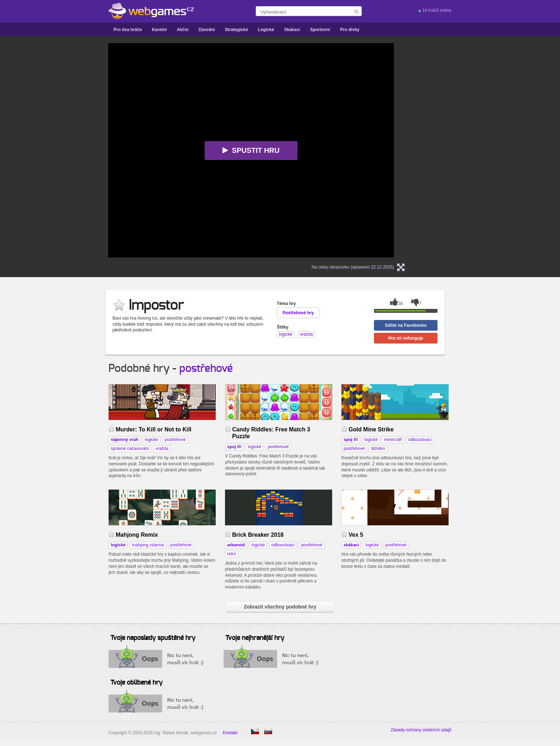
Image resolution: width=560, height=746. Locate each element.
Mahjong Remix (137, 535)
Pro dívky (350, 30)
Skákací (292, 30)
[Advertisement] (37, 150)
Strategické (236, 30)
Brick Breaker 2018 (258, 535)
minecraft (393, 440)
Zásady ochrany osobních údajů (421, 730)
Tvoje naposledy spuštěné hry (153, 638)
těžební (378, 449)
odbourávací (420, 440)
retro (232, 554)
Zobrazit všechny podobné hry (280, 607)
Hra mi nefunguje (406, 338)
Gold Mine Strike (371, 429)
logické (151, 440)
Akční (183, 30)
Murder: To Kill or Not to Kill (154, 429)
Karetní (159, 30)
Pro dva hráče (128, 30)
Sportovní (320, 30)
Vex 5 (356, 535)
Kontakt (230, 733)
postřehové (206, 369)
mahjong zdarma (148, 545)
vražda (162, 449)
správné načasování (130, 449)
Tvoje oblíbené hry (136, 683)
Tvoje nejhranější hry (255, 638)
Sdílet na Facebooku (406, 325)
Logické (266, 30)
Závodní (206, 30)
